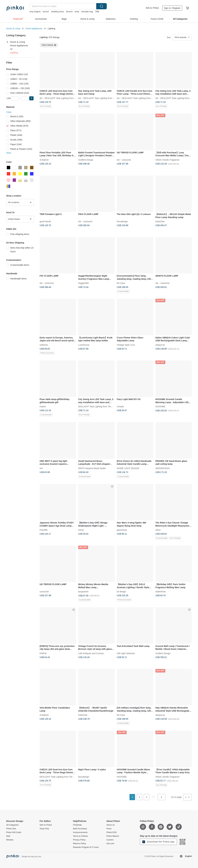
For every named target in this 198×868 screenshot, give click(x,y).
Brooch (69, 12)
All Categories (12, 825)
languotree (83, 592)
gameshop (122, 530)
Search (101, 6)
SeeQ (81, 530)
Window (10, 840)
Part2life (44, 530)
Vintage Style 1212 (126, 345)
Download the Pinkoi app (158, 842)
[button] (31, 98)
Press (109, 829)
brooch (46, 12)
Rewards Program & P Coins (86, 847)
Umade (120, 407)
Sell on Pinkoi (152, 8)
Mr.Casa (121, 283)
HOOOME (160, 407)
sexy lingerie (35, 12)
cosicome (126, 160)
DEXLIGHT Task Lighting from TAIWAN (63, 98)
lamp (77, 12)
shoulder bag (87, 12)
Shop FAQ (44, 829)
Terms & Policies (80, 836)
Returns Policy (80, 844)
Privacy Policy (79, 840)
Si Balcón (44, 160)
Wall (8, 836)
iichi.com (110, 844)
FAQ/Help (77, 825)
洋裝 (97, 12)
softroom (44, 345)
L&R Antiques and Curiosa (91, 653)
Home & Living (13, 28)
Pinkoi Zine (11, 829)
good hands (45, 221)
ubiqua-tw (160, 345)
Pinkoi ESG (112, 832)
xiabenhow (161, 592)
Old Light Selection (126, 653)
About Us (111, 825)
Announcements (80, 832)
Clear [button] (9, 112)
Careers (110, 840)
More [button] (9, 153)
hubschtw (160, 221)
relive (158, 530)
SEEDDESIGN (163, 468)
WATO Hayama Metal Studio (92, 468)
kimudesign (122, 221)
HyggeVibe (84, 283)
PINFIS (43, 653)
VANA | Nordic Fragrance (168, 160)
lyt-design (121, 592)
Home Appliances (34, 28)
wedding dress (58, 12)
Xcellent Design (86, 160)
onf (41, 468)
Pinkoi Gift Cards (14, 832)
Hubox (43, 407)
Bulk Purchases (80, 829)
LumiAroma (84, 345)
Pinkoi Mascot (113, 836)
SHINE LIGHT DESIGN (128, 468)
